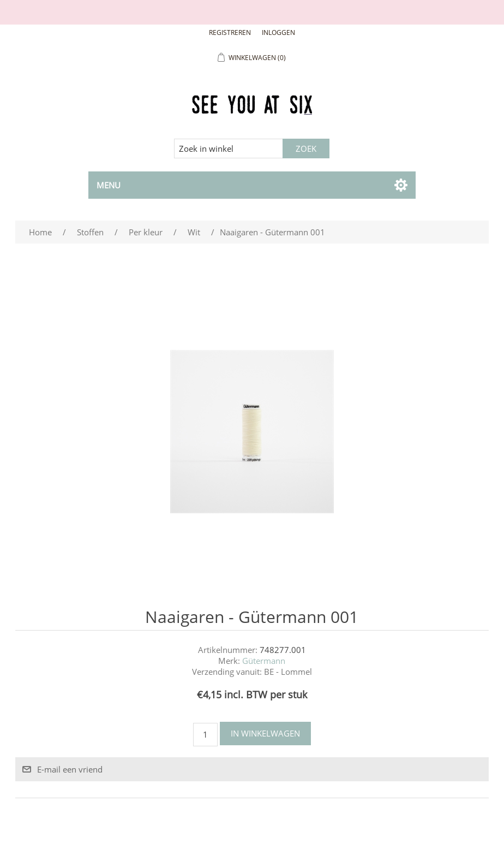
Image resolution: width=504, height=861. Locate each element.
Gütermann (264, 661)
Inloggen (278, 32)
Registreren (230, 32)
